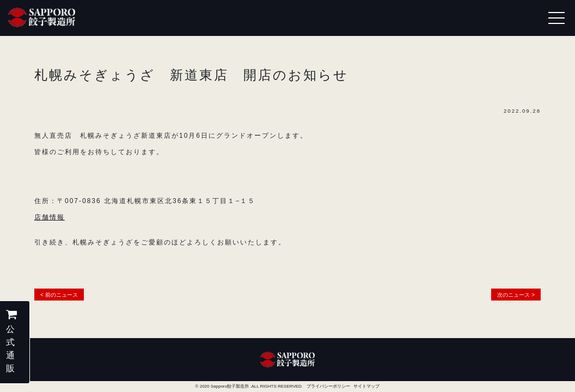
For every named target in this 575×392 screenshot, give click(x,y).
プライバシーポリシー (328, 386)
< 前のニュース (59, 295)
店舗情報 (50, 217)
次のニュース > (516, 295)
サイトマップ (366, 386)
